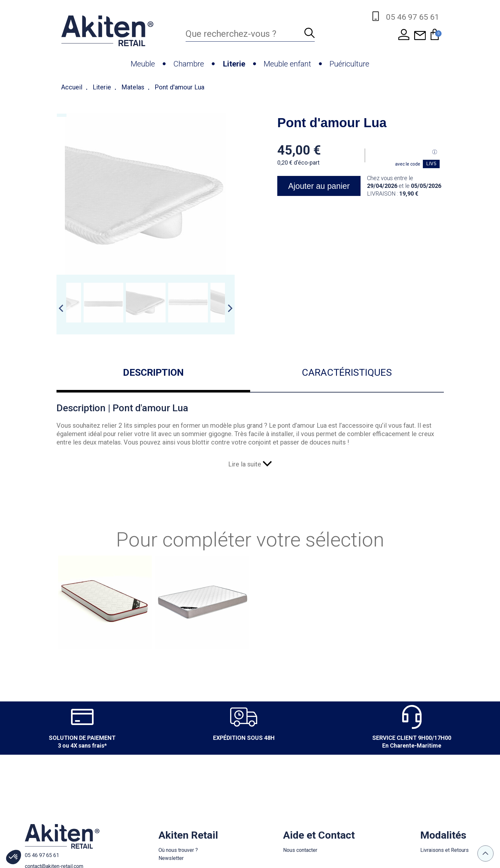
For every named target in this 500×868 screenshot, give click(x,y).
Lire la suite (250, 464)
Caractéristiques (347, 372)
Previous (61, 308)
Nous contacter (300, 850)
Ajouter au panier (319, 186)
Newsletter (171, 858)
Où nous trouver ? (178, 850)
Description (153, 372)
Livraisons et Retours (444, 850)
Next (230, 308)
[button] (14, 857)
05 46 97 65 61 (42, 855)
